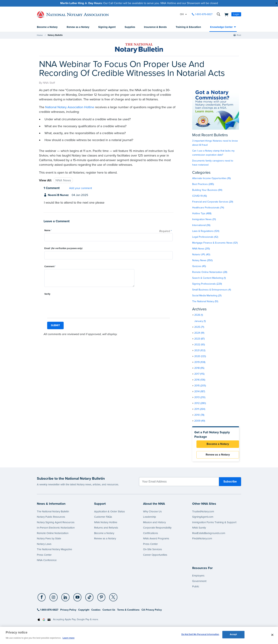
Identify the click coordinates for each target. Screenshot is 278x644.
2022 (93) (200, 345)
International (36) (201, 225)
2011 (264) (200, 409)
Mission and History (154, 524)
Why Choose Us (152, 513)
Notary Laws (44, 545)
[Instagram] (53, 599)
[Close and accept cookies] (272, 635)
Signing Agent (107, 27)
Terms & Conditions (128, 611)
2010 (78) (199, 415)
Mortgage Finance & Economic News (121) (215, 243)
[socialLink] (42, 599)
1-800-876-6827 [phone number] (204, 14)
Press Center (44, 556)
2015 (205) (200, 386)
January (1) (200, 321)
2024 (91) (199, 333)
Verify (47, 294)
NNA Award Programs (156, 540)
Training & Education (188, 27)
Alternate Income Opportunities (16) (211, 178)
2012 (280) (200, 403)
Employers (198, 577)
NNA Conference (47, 562)
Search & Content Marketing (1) (209, 278)
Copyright (84, 611)
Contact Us (109, 611)
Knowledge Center (221, 27)
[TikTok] (87, 599)
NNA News (63, 180)
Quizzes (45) (199, 266)
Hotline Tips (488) (202, 214)
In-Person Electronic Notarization (56, 529)
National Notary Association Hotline (70, 107)
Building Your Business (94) (207, 190)
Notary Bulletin (55, 35)
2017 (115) (199, 374)
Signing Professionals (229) (207, 284)
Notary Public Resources (51, 518)
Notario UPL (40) (201, 255)
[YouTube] (75, 599)
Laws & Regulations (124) (206, 231)
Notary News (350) (202, 261)
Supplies (130, 27)
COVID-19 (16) (199, 196)
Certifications (151, 535)
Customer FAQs (103, 518)
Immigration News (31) (204, 219)
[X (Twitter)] (109, 599)
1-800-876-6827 (48, 611)
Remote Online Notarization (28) (210, 272)
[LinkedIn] (64, 599)
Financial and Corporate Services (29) (213, 202)
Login (236, 14)
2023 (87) (199, 339)
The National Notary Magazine (54, 551)
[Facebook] (41, 599)
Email (63, 249)
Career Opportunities (155, 556)
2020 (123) (200, 356)
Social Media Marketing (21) (207, 296)
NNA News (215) (201, 249)
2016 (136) (200, 380)
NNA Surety (199, 529)
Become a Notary (47, 27)
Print (239, 35)
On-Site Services (152, 551)
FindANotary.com (202, 540)
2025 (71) (199, 327)
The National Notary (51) (205, 302)
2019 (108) (200, 362)
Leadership (150, 518)
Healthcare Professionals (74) (208, 208)
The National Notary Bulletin (53, 513)
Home (40, 35)
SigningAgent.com (203, 518)
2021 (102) (200, 351)
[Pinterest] (98, 599)
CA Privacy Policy (152, 611)
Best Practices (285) (203, 184)
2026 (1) (199, 315)
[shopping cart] (225, 14)
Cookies (96, 611)
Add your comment (81, 188)
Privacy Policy (68, 611)
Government (199, 583)
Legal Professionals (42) (205, 237)
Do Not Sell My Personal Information (200, 635)
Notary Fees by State (49, 540)
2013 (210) (200, 398)
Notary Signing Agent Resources (56, 524)
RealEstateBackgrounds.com (209, 535)
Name (48, 231)
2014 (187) (200, 392)
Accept (233, 635)
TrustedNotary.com (203, 513)
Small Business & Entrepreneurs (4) (212, 290)
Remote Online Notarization (53, 535)
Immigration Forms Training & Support (214, 524)
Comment (50, 267)
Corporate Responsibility (157, 529)
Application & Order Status (109, 513)
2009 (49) (200, 421)
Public (196, 588)
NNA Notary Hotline (106, 524)
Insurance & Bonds (155, 27)
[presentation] (71, 304)
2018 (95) (199, 368)
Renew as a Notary (78, 27)
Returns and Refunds (106, 529)
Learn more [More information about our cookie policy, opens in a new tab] (69, 638)
